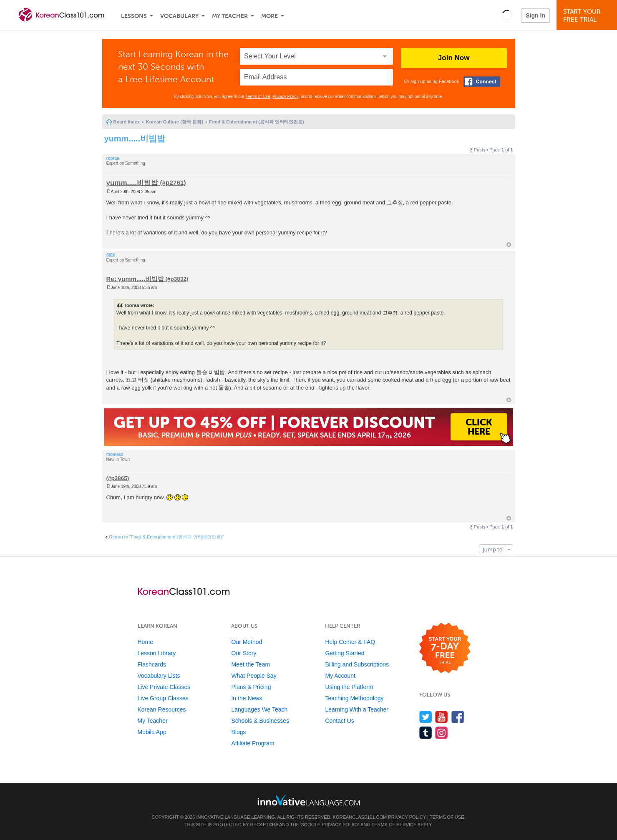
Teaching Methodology (354, 698)
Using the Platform (349, 687)
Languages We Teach (259, 709)
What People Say (254, 676)
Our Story (244, 653)
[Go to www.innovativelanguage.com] (309, 800)
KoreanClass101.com (360, 817)
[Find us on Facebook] (458, 717)
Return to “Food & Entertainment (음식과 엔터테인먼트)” (167, 537)
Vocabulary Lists (159, 676)
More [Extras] (269, 16)
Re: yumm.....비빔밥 (135, 278)
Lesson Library (157, 653)
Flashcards (152, 664)
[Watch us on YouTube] (442, 717)
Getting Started (345, 653)
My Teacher (230, 16)
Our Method (247, 642)
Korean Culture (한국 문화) (175, 122)
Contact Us (339, 721)
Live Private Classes (164, 687)
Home (145, 642)
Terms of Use (258, 97)
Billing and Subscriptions (357, 664)
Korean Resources (162, 709)
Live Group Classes (163, 698)
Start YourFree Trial (588, 16)
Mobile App (152, 732)
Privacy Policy (285, 97)
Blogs (238, 732)
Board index (127, 122)
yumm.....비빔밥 (135, 138)
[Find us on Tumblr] (426, 733)
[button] (507, 15)
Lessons (134, 16)
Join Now (454, 58)
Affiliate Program (253, 743)
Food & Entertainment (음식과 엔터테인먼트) (256, 122)
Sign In (535, 15)
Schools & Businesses (260, 721)
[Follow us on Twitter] (426, 717)
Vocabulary (179, 16)
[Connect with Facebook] (482, 82)
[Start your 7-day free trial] (445, 648)
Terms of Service (394, 825)
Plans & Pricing (251, 687)
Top (509, 245)
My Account (340, 676)
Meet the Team (250, 664)
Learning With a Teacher (357, 709)
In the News (247, 698)
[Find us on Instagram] (442, 733)
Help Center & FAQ (350, 642)
